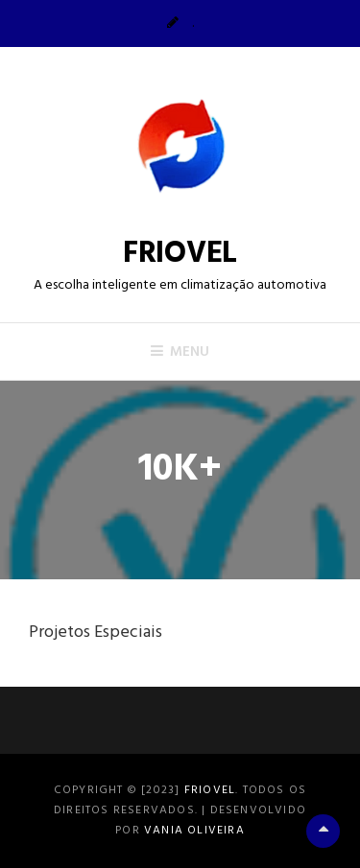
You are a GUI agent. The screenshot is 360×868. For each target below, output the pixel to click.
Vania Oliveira (194, 831)
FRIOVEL (180, 254)
